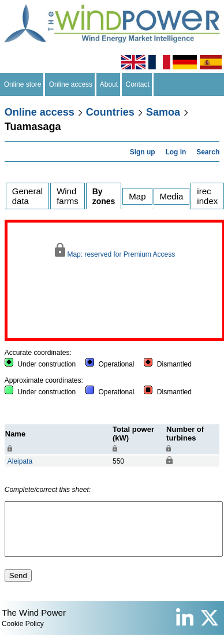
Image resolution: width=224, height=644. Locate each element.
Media (172, 196)
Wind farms (68, 196)
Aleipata (20, 461)
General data (27, 196)
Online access (71, 84)
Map (137, 196)
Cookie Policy (23, 634)
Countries (110, 112)
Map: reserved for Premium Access (115, 251)
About (109, 84)
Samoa (163, 112)
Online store (23, 84)
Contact (138, 84)
